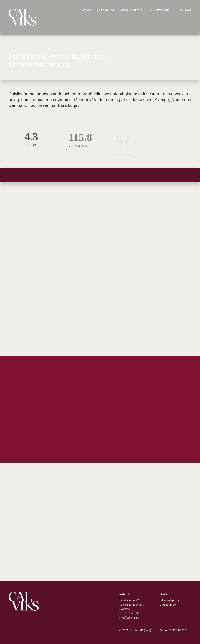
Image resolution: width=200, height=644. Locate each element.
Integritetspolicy (170, 600)
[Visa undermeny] (162, 12)
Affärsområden (132, 10)
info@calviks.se (129, 618)
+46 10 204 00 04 (131, 613)
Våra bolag (106, 10)
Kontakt (185, 10)
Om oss (86, 10)
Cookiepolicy (168, 605)
